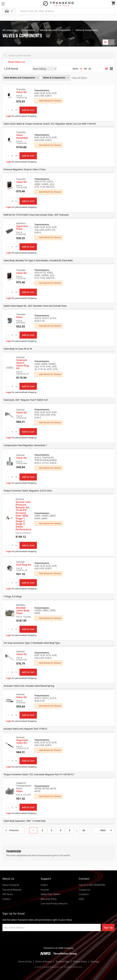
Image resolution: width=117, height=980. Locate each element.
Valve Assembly (22, 136)
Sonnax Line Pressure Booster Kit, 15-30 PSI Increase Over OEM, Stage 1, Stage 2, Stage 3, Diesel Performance (24, 516)
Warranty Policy (49, 899)
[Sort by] (44, 69)
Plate (19, 317)
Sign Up (108, 927)
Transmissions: (42, 90)
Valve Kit (22, 92)
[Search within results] (58, 55)
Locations (84, 894)
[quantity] (12, 110)
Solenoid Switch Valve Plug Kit (23, 364)
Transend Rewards (12, 890)
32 (90, 69)
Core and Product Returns (54, 903)
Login (9, 116)
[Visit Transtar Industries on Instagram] (58, 938)
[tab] (105, 42)
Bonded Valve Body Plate (23, 611)
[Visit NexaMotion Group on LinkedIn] (51, 938)
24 (85, 69)
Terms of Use (25, 961)
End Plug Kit (24, 565)
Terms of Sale (62, 961)
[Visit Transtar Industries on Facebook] (43, 938)
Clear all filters (79, 77)
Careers (6, 899)
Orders (44, 885)
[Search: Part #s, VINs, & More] (65, 11)
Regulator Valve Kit (22, 741)
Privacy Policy (80, 961)
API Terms (8, 894)
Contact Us (84, 890)
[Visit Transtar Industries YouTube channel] (74, 938)
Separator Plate (22, 227)
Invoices (45, 890)
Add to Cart (28, 110)
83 (84, 830)
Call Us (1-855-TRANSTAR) (92, 885)
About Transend (11, 885)
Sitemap (95, 961)
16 (81, 69)
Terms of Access (44, 961)
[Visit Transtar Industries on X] (66, 938)
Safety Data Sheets (50, 894)
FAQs (81, 899)
